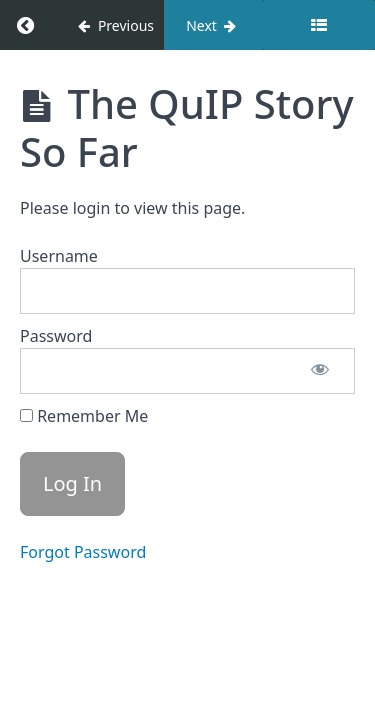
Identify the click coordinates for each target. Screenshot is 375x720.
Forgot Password (83, 552)
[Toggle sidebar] (319, 25)
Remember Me (84, 416)
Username (59, 256)
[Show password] (320, 371)
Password (56, 336)
